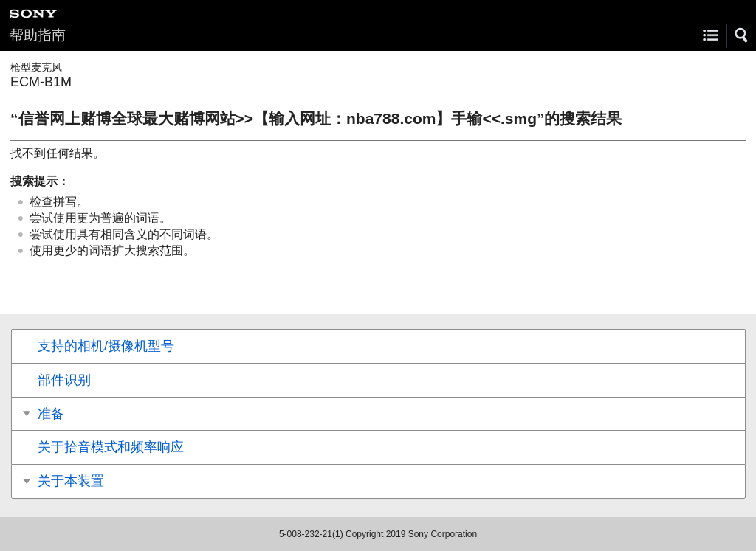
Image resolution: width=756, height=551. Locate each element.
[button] (742, 35)
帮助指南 (38, 35)
